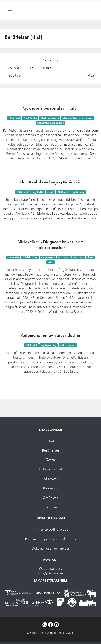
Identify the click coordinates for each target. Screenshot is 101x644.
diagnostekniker (50, 257)
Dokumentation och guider (51, 548)
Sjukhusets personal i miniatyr (51, 108)
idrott (51, 192)
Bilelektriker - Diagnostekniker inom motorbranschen (50, 245)
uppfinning (78, 192)
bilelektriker (30, 257)
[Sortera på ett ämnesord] (45, 75)
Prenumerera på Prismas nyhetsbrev (50, 539)
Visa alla (13, 68)
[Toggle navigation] (10, 11)
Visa (91, 75)
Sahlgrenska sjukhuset (50, 123)
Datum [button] (44, 68)
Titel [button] (28, 68)
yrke (50, 262)
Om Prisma (50, 498)
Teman (50, 460)
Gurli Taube (30, 118)
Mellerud (63, 192)
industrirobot (68, 345)
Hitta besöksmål (50, 469)
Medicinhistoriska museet (78, 118)
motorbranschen (74, 257)
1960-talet (14, 118)
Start (51, 441)
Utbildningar (51, 488)
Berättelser (51, 450)
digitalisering (49, 345)
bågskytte (38, 192)
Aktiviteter (51, 479)
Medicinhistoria (50, 118)
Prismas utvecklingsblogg (51, 529)
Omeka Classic (65, 633)
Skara (90, 257)
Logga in (51, 507)
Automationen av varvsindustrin (50, 335)
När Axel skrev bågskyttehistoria (50, 182)
